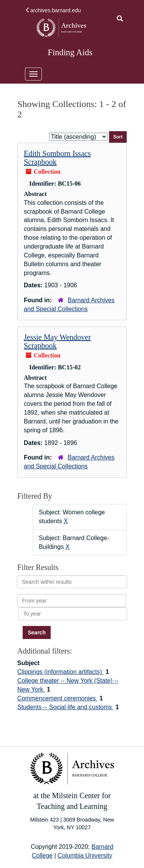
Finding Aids (70, 52)
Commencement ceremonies (57, 698)
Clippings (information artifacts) (60, 672)
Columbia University (85, 856)
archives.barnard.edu (53, 10)
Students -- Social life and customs (65, 707)
